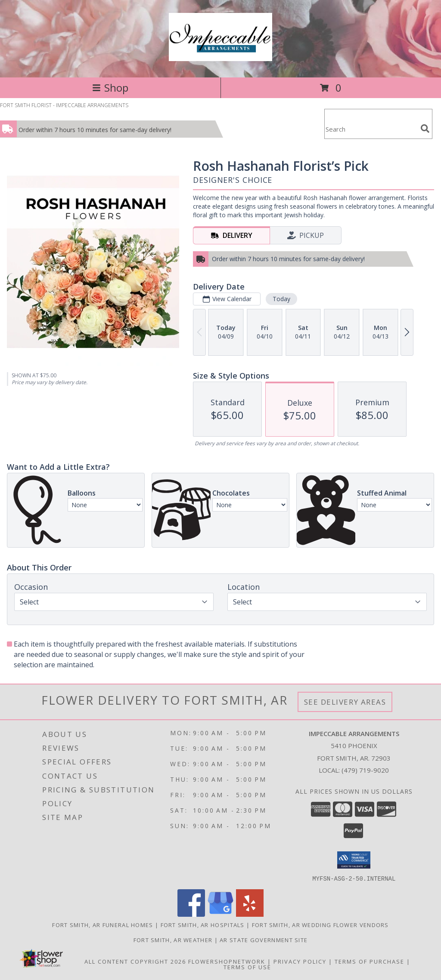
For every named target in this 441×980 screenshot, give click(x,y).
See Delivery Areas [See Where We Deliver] (345, 702)
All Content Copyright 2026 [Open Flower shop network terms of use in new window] (135, 961)
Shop (110, 88)
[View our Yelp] (250, 914)
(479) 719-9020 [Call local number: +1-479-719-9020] (365, 770)
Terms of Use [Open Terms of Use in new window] (247, 967)
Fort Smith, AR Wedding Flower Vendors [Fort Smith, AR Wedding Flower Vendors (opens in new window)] (320, 925)
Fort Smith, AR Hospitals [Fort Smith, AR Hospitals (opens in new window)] (203, 925)
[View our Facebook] (191, 914)
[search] (425, 129)
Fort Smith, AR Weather (173, 940)
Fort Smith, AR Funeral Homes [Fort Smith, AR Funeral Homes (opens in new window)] (102, 925)
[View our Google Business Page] (220, 914)
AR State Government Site (264, 940)
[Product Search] (371, 129)
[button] (354, 860)
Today (281, 299)
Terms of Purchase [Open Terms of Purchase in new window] (370, 961)
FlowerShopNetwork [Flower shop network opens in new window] (227, 961)
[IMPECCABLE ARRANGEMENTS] (220, 56)
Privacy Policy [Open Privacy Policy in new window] (300, 961)
